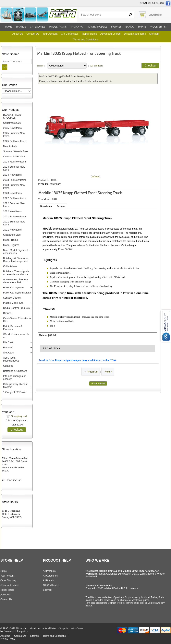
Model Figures (11, 245)
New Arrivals (10, 146)
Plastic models (97, 27)
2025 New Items (12, 128)
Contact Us (33, 34)
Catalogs (8, 366)
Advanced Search (110, 34)
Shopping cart (19, 416)
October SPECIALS (14, 156)
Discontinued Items (135, 34)
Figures (116, 27)
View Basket (155, 15)
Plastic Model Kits (13, 303)
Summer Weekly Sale (15, 151)
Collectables (10, 266)
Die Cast (8, 342)
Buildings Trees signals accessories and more (16, 273)
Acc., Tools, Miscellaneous (11, 359)
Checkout (17, 430)
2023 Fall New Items (15, 180)
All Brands (48, 580)
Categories (38, 27)
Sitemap (47, 590)
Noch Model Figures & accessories (16, 252)
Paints (142, 27)
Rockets (8, 347)
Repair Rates (89, 34)
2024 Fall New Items (15, 162)
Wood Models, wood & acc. (16, 336)
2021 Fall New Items (15, 216)
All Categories (50, 576)
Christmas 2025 (12, 123)
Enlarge (95, 176)
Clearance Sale (12, 235)
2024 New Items (12, 175)
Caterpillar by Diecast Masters (15, 386)
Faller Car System (13, 287)
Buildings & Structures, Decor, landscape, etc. (16, 260)
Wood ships (158, 27)
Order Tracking (8, 580)
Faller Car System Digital (17, 293)
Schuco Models (12, 298)
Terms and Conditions (86, 39)
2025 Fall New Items (15, 141)
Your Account (50, 34)
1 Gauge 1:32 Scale (14, 392)
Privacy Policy (8, 639)
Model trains (58, 27)
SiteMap (154, 34)
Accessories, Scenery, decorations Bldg (16, 281)
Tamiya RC (77, 27)
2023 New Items (12, 193)
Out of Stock (52, 348)
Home (9, 27)
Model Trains (10, 240)
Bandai (130, 27)
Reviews (61, 206)
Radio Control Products (16, 308)
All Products (97, 66)
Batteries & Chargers (15, 371)
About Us (18, 34)
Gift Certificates (70, 34)
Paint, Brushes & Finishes (13, 328)
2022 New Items (12, 211)
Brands (21, 27)
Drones (7, 313)
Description (46, 206)
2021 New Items (12, 230)
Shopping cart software (71, 628)
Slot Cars (8, 353)
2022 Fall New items (15, 198)
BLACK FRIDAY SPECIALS (12, 116)
